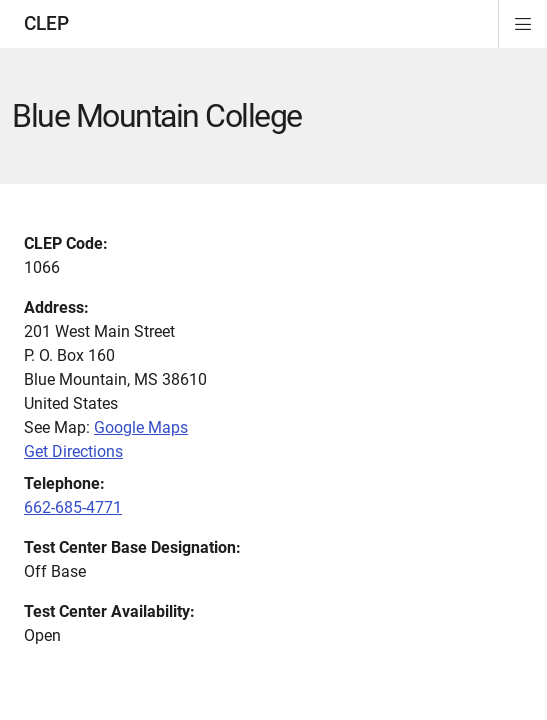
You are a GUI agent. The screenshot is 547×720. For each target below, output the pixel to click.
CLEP (46, 23)
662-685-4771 (73, 507)
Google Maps (141, 427)
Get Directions (73, 451)
